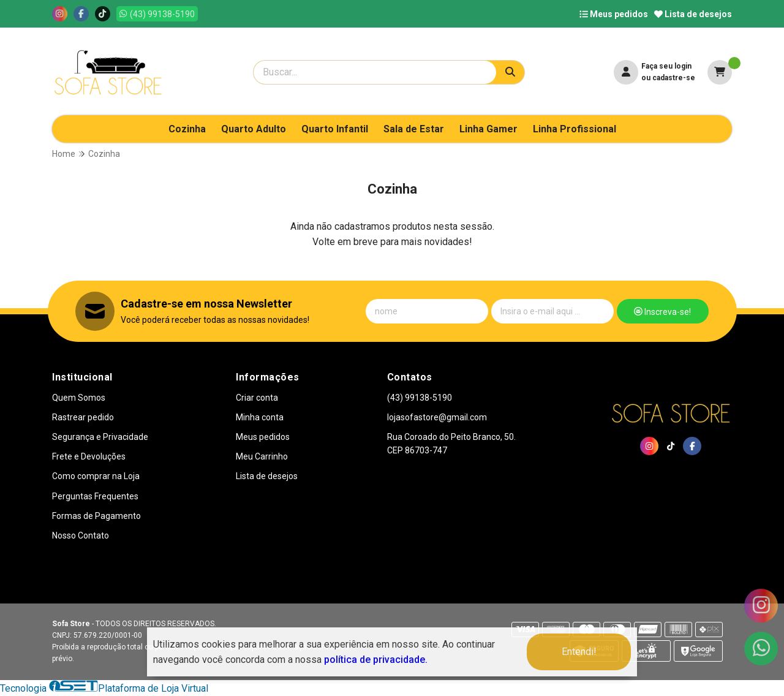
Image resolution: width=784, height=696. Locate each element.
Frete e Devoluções (89, 456)
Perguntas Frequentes (95, 496)
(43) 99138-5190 (420, 398)
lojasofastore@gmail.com (437, 417)
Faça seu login (666, 66)
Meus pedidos (614, 14)
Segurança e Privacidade (100, 437)
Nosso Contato (81, 535)
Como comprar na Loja (96, 476)
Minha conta (260, 417)
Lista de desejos (693, 14)
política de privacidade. (376, 660)
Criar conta (257, 398)
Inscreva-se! (662, 312)
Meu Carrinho (262, 456)
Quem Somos (79, 398)
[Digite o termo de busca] (375, 72)
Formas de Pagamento (96, 516)
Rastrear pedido (83, 417)
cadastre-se (674, 78)
